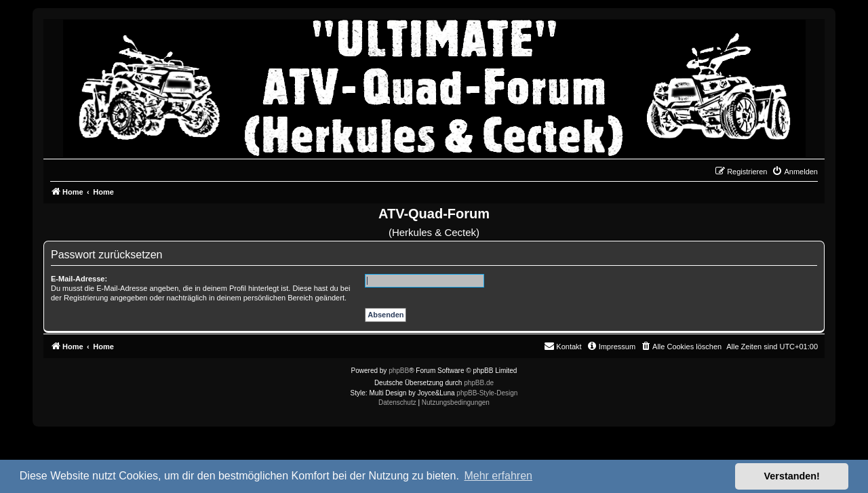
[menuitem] (795, 172)
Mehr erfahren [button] (498, 476)
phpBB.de (479, 383)
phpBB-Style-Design (487, 393)
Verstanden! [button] (792, 476)
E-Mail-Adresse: (79, 279)
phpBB (399, 371)
